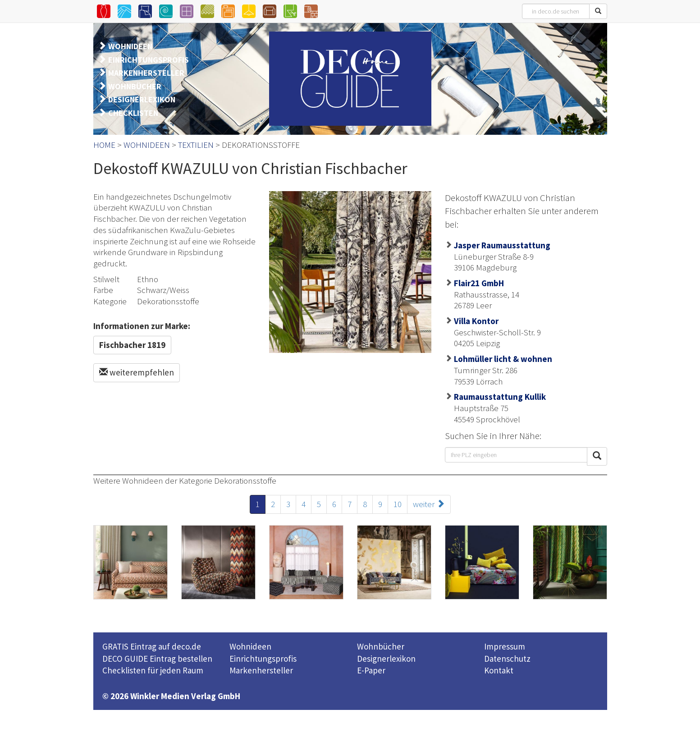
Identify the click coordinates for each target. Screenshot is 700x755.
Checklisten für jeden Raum (153, 670)
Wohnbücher (381, 646)
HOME (104, 145)
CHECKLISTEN (133, 113)
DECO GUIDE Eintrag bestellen (157, 659)
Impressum (505, 646)
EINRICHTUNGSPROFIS (149, 60)
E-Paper (371, 670)
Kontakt (499, 670)
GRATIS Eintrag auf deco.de (152, 646)
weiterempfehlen (137, 372)
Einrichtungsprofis (263, 659)
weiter (429, 504)
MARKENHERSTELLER (146, 73)
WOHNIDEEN (130, 46)
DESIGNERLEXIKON (142, 99)
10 (398, 504)
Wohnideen (250, 646)
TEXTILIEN (196, 145)
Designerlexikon (386, 659)
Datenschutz (507, 659)
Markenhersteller (261, 670)
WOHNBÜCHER (135, 86)
